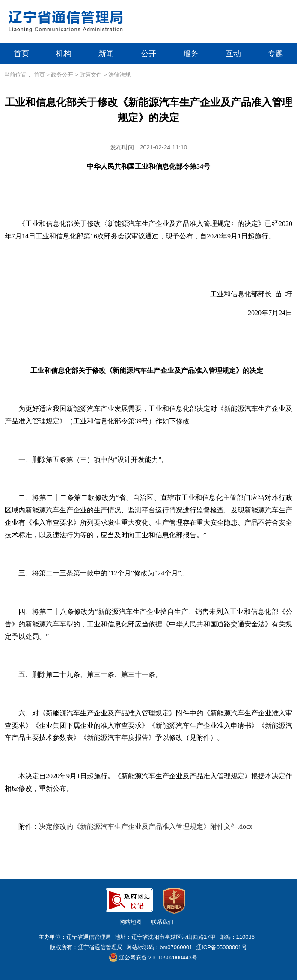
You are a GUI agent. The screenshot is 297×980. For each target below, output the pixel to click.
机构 (64, 54)
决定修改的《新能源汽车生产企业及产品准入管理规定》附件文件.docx (146, 827)
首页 (21, 54)
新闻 (106, 54)
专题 (276, 54)
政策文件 (91, 75)
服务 (191, 54)
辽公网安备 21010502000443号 (153, 957)
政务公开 (62, 75)
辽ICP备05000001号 (221, 947)
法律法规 (119, 75)
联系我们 (162, 922)
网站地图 (131, 922)
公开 (148, 54)
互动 (233, 54)
